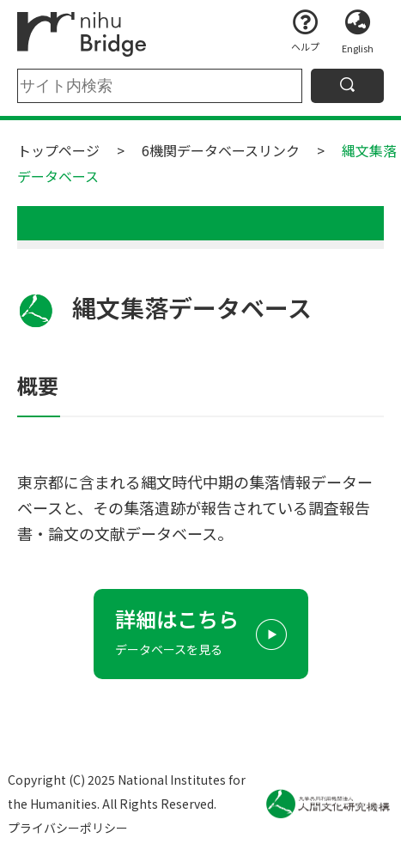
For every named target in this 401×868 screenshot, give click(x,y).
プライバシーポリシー (68, 828)
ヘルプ (305, 46)
